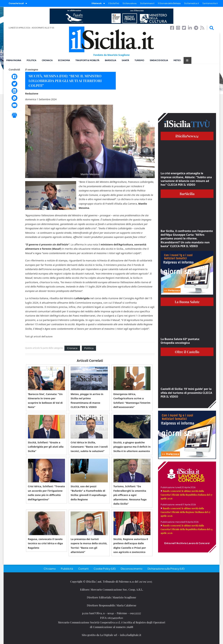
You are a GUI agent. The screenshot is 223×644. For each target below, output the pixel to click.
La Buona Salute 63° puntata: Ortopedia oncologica (180, 341)
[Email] (14, 105)
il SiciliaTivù (114, 3)
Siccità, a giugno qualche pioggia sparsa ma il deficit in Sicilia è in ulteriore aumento (132, 447)
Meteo (177, 60)
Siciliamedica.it (192, 3)
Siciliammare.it (147, 3)
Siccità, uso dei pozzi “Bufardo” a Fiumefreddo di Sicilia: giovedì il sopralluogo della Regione (88, 493)
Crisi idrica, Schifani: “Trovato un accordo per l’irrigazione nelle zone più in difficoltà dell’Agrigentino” (46, 493)
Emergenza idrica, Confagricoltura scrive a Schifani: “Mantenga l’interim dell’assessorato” (132, 401)
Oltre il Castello (187, 352)
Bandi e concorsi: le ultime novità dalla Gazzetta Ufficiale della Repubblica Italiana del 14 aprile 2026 (187, 529)
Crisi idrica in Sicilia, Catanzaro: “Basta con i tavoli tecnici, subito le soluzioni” (89, 447)
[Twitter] (14, 84)
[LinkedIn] (14, 91)
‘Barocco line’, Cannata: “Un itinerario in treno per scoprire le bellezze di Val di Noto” (45, 401)
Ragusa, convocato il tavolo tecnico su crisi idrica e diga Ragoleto (45, 543)
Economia (64, 60)
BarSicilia (111, 60)
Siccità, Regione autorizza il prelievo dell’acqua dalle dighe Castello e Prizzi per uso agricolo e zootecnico (131, 546)
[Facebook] (14, 77)
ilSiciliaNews (187, 136)
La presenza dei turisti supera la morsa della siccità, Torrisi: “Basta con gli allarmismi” (89, 546)
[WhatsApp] (14, 98)
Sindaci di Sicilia (159, 60)
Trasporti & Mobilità (87, 60)
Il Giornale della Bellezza (169, 3)
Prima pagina (14, 60)
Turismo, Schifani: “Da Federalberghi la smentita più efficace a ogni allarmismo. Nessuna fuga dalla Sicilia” (130, 495)
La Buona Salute (187, 302)
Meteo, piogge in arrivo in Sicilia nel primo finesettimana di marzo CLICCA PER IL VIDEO (87, 401)
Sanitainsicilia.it (210, 3)
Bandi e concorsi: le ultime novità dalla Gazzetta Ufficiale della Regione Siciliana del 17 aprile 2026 (185, 512)
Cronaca (47, 60)
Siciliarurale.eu (130, 3)
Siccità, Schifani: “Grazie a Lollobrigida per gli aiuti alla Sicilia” (46, 447)
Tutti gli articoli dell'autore (39, 337)
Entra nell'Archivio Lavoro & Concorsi (187, 543)
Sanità (125, 60)
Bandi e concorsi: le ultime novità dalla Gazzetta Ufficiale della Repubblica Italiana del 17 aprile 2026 (186, 495)
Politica (32, 60)
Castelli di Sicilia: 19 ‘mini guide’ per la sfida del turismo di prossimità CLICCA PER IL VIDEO (186, 393)
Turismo (139, 60)
